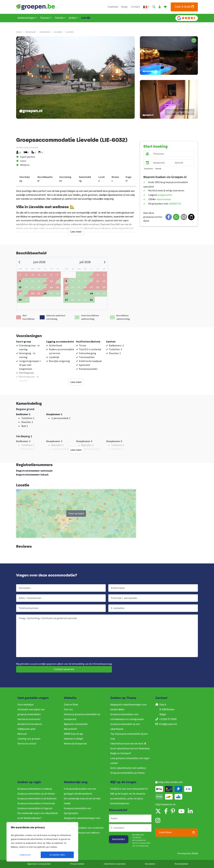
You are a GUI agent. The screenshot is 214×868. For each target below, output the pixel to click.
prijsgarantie (165, 195)
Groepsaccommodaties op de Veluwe (36, 794)
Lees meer (76, 232)
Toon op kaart (76, 514)
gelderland (45, 32)
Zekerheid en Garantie (114, 864)
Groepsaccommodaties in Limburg (35, 789)
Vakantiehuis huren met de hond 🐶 (128, 744)
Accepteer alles (57, 855)
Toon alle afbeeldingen (180, 112)
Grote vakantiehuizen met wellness (128, 768)
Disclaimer (150, 864)
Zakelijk (86, 18)
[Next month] (104, 262)
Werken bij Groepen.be (75, 744)
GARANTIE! (175, 204)
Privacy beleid (77, 864)
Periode (59, 18)
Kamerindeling (85, 179)
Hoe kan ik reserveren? (29, 719)
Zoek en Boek (71, 705)
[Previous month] (20, 262)
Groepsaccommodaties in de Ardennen (37, 799)
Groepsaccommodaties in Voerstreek (36, 804)
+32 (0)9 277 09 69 (168, 719)
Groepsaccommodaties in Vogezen (35, 808)
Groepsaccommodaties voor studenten (84, 828)
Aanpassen (25, 855)
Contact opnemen (64, 669)
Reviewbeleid (181, 864)
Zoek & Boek (184, 7)
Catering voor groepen (29, 739)
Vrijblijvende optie (26, 729)
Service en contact (27, 744)
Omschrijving (25, 179)
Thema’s (45, 18)
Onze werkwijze (25, 705)
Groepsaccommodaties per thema (127, 773)
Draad (195, 853)
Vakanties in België (73, 739)
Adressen (22, 734)
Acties (72, 18)
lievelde (58, 32)
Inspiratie (113, 7)
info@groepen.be (168, 724)
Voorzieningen (65, 179)
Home (19, 32)
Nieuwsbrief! (70, 729)
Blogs (125, 7)
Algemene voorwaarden (76, 724)
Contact (136, 7)
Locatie (102, 179)
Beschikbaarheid (45, 179)
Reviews (115, 179)
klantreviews (164, 199)
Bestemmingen (26, 18)
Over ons (68, 710)
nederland (31, 32)
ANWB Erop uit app (73, 734)
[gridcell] (20, 281)
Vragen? (128, 179)
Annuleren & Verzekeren (30, 724)
